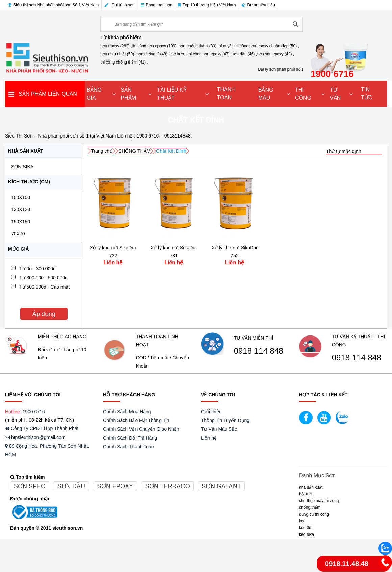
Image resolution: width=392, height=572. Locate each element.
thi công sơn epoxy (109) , (155, 46)
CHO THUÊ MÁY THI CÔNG (319, 501)
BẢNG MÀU (266, 94)
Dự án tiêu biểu (258, 5)
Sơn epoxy (115, 486)
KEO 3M (306, 528)
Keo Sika (307, 534)
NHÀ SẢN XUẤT (311, 487)
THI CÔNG (303, 94)
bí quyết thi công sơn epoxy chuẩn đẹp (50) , (259, 46)
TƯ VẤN (335, 94)
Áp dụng (44, 314)
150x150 (21, 222)
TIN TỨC (366, 93)
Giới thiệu (211, 412)
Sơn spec (30, 486)
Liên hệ (209, 438)
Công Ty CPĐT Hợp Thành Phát (42, 428)
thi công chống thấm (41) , (124, 62)
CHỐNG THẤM (134, 151)
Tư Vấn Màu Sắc (219, 429)
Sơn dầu (71, 486)
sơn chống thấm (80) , (199, 46)
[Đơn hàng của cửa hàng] (354, 152)
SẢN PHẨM (128, 94)
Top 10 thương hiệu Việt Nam (207, 5)
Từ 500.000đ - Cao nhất (44, 287)
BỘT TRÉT (305, 494)
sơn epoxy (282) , (116, 46)
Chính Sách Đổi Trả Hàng (130, 438)
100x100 (21, 197)
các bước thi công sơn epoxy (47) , (201, 54)
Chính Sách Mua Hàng (127, 412)
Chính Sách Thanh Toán (129, 447)
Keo (302, 521)
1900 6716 (33, 412)
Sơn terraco (168, 486)
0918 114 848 (259, 351)
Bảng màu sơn (156, 5)
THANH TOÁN (226, 93)
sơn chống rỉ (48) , (153, 54)
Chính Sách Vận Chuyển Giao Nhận (141, 429)
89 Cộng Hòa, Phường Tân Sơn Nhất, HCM (47, 450)
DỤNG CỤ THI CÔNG (314, 514)
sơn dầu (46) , (244, 54)
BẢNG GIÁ (94, 94)
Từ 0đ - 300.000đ (38, 269)
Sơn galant (221, 486)
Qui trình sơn (119, 5)
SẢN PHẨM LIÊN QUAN (48, 94)
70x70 (18, 234)
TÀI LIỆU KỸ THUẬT (171, 94)
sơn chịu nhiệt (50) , (118, 54)
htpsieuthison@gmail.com (35, 437)
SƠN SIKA (22, 167)
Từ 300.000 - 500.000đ (43, 278)
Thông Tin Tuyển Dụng (225, 420)
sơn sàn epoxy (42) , (276, 54)
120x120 (21, 209)
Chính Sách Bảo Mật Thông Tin (136, 420)
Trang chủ (102, 151)
